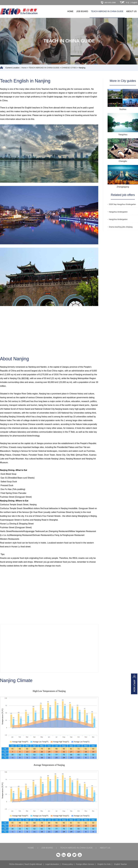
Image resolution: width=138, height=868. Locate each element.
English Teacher (121, 864)
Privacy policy (67, 864)
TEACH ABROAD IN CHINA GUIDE (107, 11)
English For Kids (104, 864)
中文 (128, 3)
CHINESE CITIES (69, 68)
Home (24, 68)
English (134, 3)
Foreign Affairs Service (85, 864)
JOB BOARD (82, 11)
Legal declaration (52, 864)
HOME (70, 11)
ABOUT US (131, 11)
